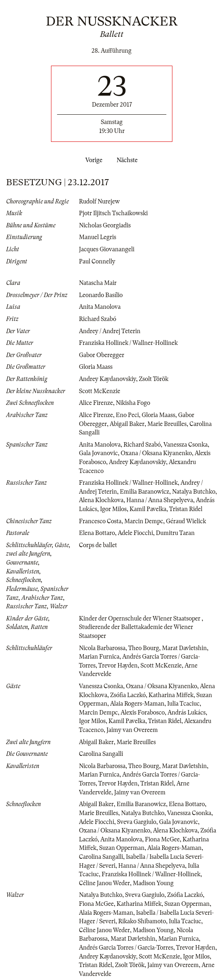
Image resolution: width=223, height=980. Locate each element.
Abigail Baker (127, 424)
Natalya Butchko (194, 492)
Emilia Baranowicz (144, 492)
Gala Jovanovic (98, 453)
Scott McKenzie (100, 391)
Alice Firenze (96, 403)
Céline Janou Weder (104, 883)
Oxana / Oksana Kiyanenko (156, 453)
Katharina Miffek (171, 695)
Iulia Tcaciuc (183, 704)
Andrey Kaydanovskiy (107, 379)
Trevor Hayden (118, 665)
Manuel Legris (98, 237)
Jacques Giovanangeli (107, 249)
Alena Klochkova (101, 500)
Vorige (92, 160)
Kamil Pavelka (148, 509)
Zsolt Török (154, 379)
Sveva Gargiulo (137, 822)
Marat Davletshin (184, 648)
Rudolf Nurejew (99, 201)
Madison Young (153, 883)
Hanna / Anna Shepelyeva (160, 500)
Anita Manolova (100, 307)
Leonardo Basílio (101, 295)
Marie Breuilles (167, 424)
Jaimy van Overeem (132, 730)
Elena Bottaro (97, 533)
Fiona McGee (162, 839)
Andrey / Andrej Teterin (110, 331)
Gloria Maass (96, 367)
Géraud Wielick (186, 521)
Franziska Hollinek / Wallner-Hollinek (128, 343)
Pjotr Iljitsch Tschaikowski (113, 213)
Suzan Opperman (122, 848)
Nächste (129, 160)
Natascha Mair (98, 283)
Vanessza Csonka (186, 445)
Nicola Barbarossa (102, 648)
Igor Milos (113, 509)
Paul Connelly (97, 261)
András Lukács (187, 713)
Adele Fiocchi (135, 533)
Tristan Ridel (186, 509)
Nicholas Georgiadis (105, 225)
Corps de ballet (98, 545)
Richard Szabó (98, 319)
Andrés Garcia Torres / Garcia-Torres (126, 948)
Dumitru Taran (175, 533)
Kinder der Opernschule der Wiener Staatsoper (140, 618)
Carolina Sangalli (101, 754)
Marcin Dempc (144, 521)
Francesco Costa (100, 521)
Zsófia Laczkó (128, 695)
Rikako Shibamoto (142, 921)
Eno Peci (127, 415)
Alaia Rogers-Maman (137, 704)
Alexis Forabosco (143, 713)
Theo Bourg (144, 648)
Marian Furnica (99, 657)
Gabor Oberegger (102, 355)
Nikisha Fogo (133, 403)
